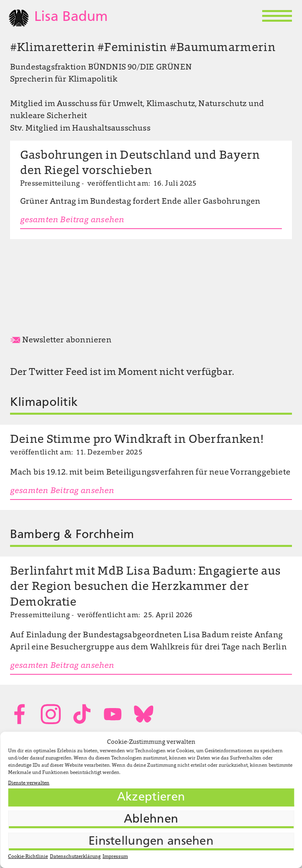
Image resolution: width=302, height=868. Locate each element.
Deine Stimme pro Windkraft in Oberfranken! (137, 440)
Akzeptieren (151, 797)
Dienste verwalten (29, 783)
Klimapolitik (44, 403)
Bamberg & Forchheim (72, 535)
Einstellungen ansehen (151, 842)
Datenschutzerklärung (75, 857)
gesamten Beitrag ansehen (72, 220)
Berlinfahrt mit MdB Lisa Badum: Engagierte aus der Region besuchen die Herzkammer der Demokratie (146, 587)
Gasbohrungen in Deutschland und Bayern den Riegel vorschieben (140, 164)
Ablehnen (151, 820)
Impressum (115, 857)
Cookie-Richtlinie (28, 857)
